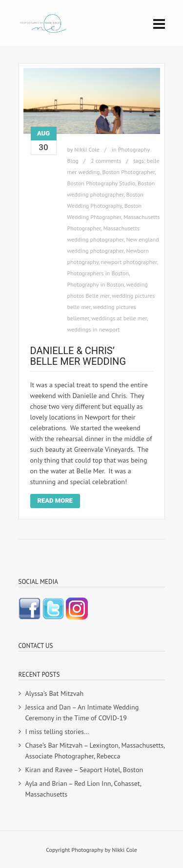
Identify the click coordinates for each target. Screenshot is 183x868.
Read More (55, 501)
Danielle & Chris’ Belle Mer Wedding (78, 356)
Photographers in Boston (98, 273)
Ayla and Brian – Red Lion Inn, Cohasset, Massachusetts (83, 789)
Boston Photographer (129, 172)
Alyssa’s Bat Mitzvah (55, 693)
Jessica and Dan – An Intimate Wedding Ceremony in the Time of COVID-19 (82, 712)
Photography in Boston (96, 284)
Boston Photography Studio (101, 183)
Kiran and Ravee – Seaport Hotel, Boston (84, 770)
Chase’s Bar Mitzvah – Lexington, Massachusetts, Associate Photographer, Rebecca (95, 751)
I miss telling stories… (57, 732)
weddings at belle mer (119, 318)
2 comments (106, 161)
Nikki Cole (87, 149)
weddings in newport (94, 329)
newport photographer (129, 262)
